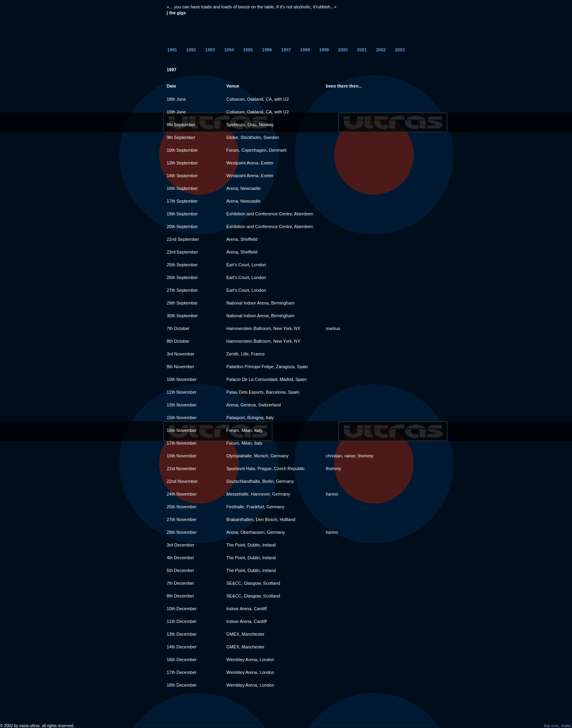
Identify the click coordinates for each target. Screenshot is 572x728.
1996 (267, 50)
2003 (400, 50)
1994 (229, 50)
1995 (248, 50)
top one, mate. (558, 726)
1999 (324, 50)
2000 (343, 50)
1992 (191, 50)
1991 (172, 50)
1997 (286, 50)
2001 (362, 50)
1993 (210, 50)
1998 (305, 50)
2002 (381, 50)
